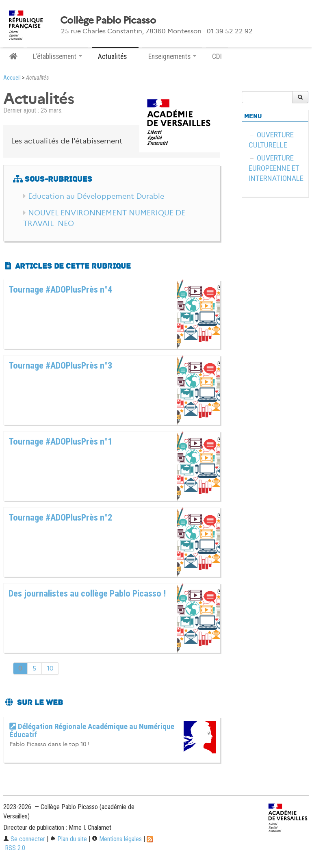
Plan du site (68, 839)
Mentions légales (117, 839)
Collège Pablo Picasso (108, 20)
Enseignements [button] (172, 56)
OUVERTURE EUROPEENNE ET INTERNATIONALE (276, 168)
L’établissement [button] (57, 56)
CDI (217, 56)
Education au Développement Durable (96, 196)
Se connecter (24, 839)
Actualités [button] (115, 56)
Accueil (12, 78)
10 (50, 668)
